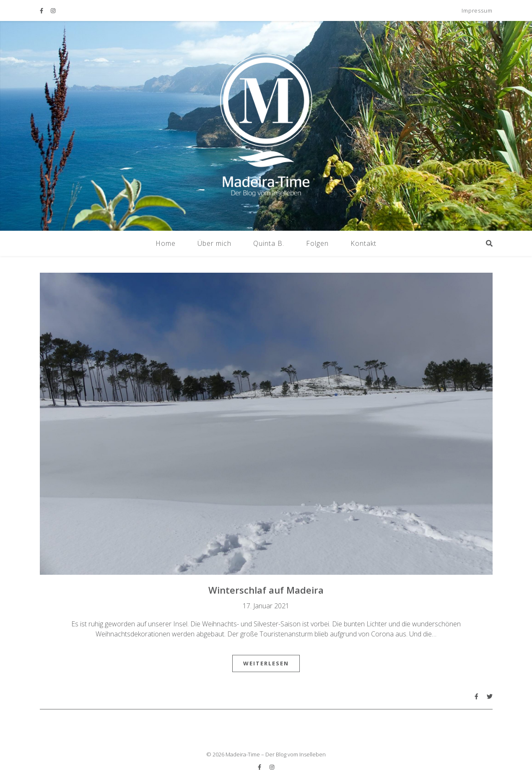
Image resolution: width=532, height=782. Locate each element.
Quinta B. (269, 243)
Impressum (477, 10)
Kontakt (363, 243)
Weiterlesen (266, 663)
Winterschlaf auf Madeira (266, 590)
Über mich (214, 243)
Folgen (317, 243)
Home (166, 243)
